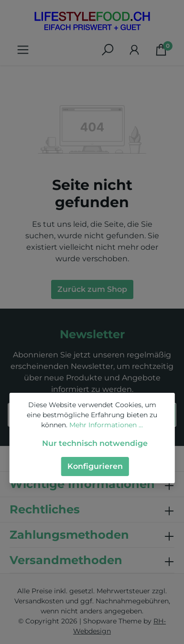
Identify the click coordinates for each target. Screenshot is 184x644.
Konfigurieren (95, 466)
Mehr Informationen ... (106, 425)
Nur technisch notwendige (95, 443)
